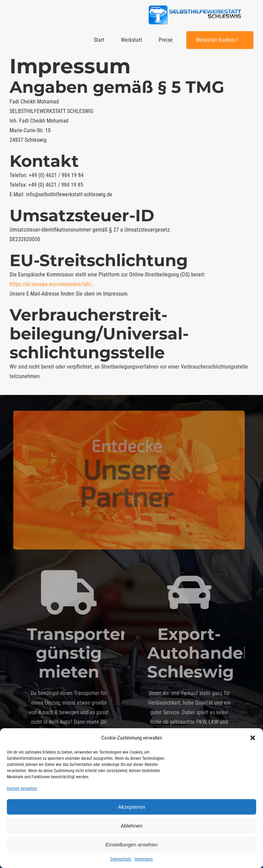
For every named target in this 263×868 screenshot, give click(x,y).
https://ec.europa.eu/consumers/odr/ (51, 284)
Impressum (144, 859)
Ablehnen (131, 826)
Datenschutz (121, 859)
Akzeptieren (131, 807)
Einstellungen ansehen (131, 845)
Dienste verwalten (22, 789)
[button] (253, 738)
